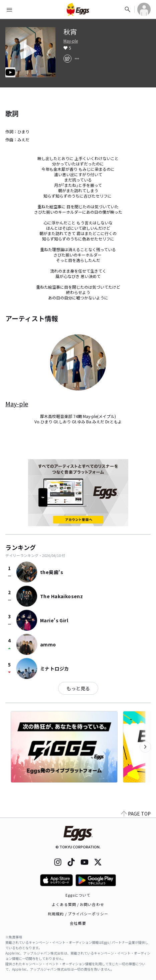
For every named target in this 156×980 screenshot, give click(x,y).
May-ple (71, 41)
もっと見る (78, 688)
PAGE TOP (136, 814)
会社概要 (78, 923)
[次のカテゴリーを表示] (145, 747)
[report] (77, 59)
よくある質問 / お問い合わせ (78, 904)
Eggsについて (78, 895)
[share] (67, 59)
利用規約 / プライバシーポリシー (78, 914)
